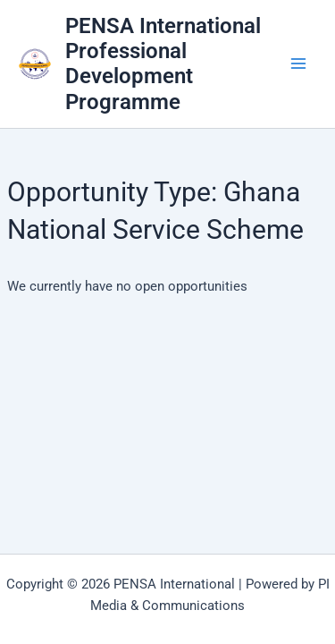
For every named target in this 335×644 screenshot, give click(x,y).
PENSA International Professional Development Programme (163, 64)
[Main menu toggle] (298, 64)
